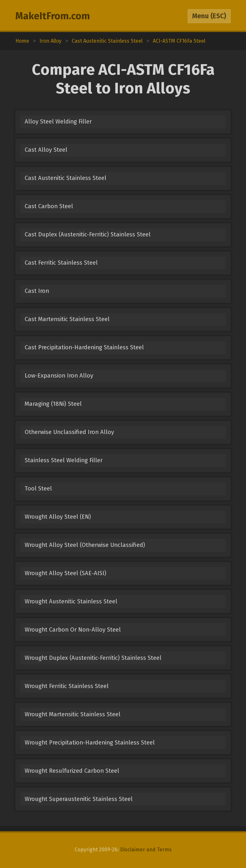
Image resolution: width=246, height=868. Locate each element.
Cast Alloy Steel (46, 150)
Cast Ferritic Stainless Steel (61, 263)
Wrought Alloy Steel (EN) (58, 517)
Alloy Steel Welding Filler (58, 122)
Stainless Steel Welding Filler (64, 460)
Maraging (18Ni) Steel (53, 404)
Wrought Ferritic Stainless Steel (67, 686)
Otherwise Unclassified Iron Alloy (69, 432)
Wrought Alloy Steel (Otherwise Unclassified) (85, 545)
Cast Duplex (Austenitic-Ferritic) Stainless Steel (88, 234)
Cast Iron (37, 291)
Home (22, 41)
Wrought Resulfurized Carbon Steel (72, 771)
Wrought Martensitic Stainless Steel (73, 714)
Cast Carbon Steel (49, 206)
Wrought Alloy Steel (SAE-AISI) (66, 573)
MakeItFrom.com (53, 16)
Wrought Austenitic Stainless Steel (71, 601)
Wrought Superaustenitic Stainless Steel (79, 799)
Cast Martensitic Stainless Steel (67, 319)
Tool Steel (38, 489)
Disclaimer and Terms (146, 850)
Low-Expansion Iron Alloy (59, 376)
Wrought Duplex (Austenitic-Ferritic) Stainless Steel (93, 658)
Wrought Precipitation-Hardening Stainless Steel (90, 743)
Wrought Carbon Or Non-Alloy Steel (73, 630)
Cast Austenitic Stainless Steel (66, 178)
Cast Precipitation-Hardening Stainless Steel (84, 347)
